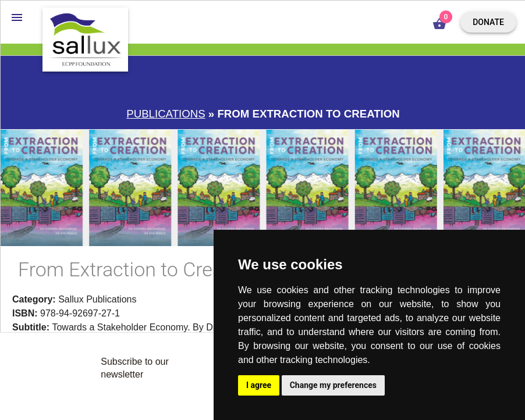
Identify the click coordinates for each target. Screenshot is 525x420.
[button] (17, 17)
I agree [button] (259, 385)
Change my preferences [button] (333, 385)
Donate (488, 22)
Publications (166, 114)
